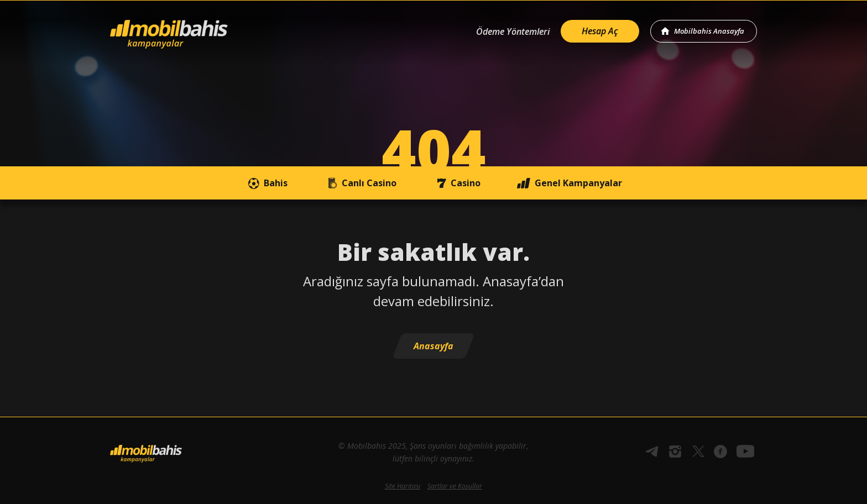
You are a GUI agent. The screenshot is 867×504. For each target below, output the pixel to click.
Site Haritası (403, 486)
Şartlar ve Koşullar (455, 486)
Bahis (267, 183)
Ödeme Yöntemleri (513, 32)
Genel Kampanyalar (569, 183)
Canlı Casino (360, 183)
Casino (456, 183)
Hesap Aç (600, 31)
